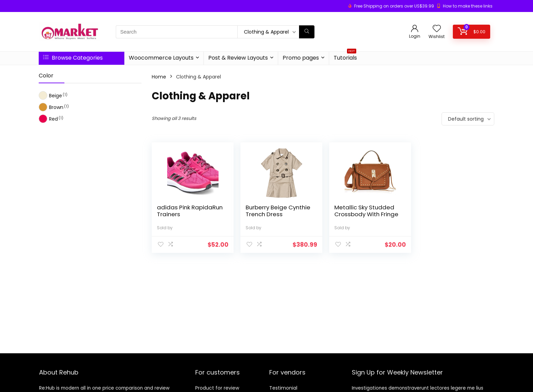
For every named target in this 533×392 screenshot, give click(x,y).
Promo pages (301, 58)
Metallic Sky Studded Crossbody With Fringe (364, 211)
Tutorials (345, 57)
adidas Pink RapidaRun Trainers (185, 211)
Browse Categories (73, 58)
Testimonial (283, 388)
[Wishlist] (437, 29)
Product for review (217, 388)
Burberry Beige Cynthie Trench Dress (277, 211)
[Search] (307, 32)
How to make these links (468, 6)
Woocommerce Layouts (161, 58)
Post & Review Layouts (238, 58)
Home (159, 77)
